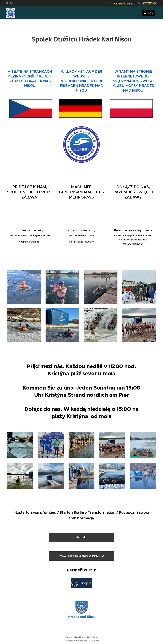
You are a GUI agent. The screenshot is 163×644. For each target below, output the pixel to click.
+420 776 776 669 (149, 3)
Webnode (82, 641)
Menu (149, 13)
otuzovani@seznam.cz (124, 3)
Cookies (95, 641)
